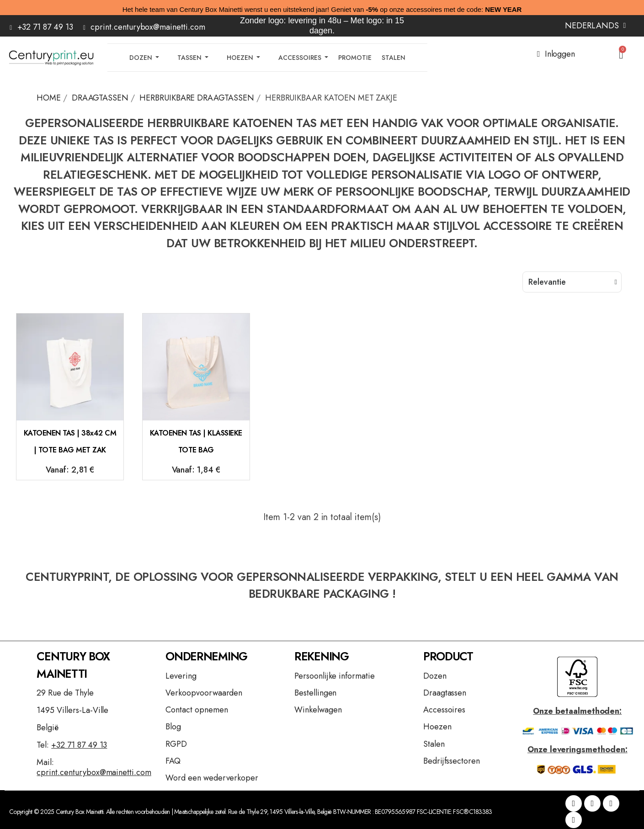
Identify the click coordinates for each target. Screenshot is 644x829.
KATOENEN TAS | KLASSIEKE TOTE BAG (196, 442)
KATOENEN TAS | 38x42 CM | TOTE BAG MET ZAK (70, 442)
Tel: (72, 745)
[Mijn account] (556, 54)
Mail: (94, 767)
